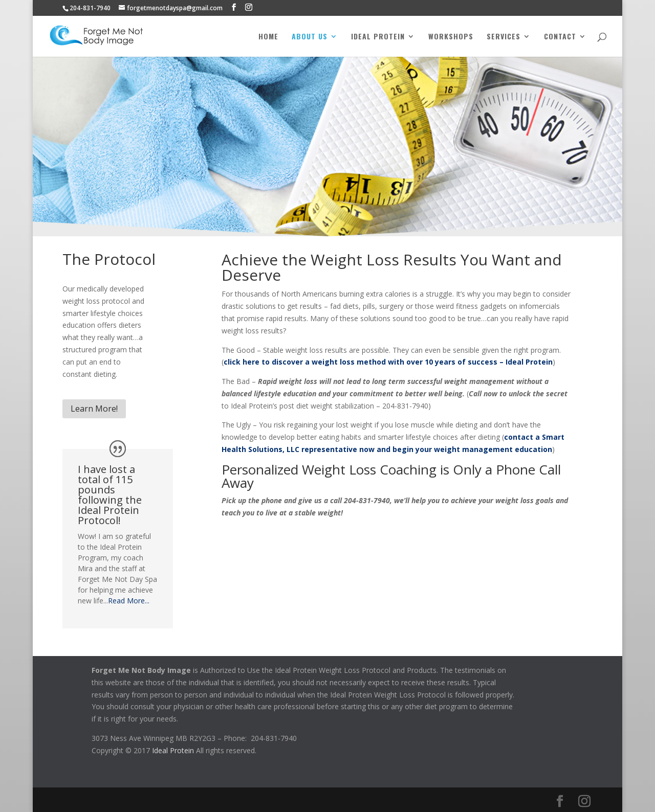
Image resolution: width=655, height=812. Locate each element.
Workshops (451, 37)
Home (268, 37)
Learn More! (94, 409)
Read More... (129, 601)
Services (504, 37)
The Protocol (109, 259)
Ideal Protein (378, 37)
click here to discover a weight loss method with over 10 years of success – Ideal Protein (388, 362)
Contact (560, 37)
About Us (310, 37)
